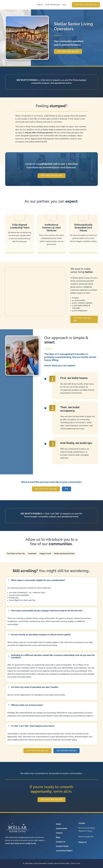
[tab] (16, 554)
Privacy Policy (65, 863)
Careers (59, 833)
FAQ (64, 5)
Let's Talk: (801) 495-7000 (86, 5)
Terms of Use (76, 863)
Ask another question (66, 751)
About (40, 5)
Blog (58, 837)
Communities (62, 828)
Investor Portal (62, 846)
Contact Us (61, 842)
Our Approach (53, 5)
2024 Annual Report (64, 851)
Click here (45, 80)
